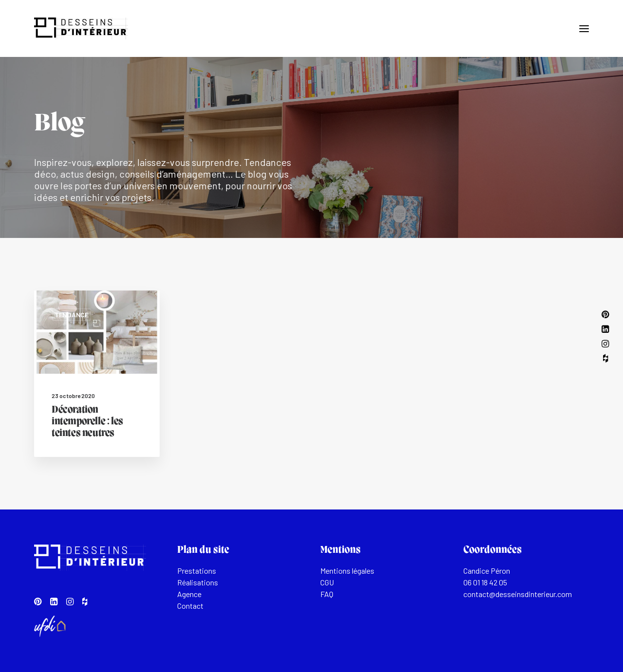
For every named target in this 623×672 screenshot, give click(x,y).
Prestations (197, 571)
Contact (190, 606)
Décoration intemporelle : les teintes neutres (87, 422)
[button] (584, 28)
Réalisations (198, 582)
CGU (327, 582)
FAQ (327, 594)
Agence (189, 594)
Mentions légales (347, 571)
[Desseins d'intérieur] (81, 28)
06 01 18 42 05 (485, 582)
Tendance (72, 315)
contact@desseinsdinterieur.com (518, 594)
